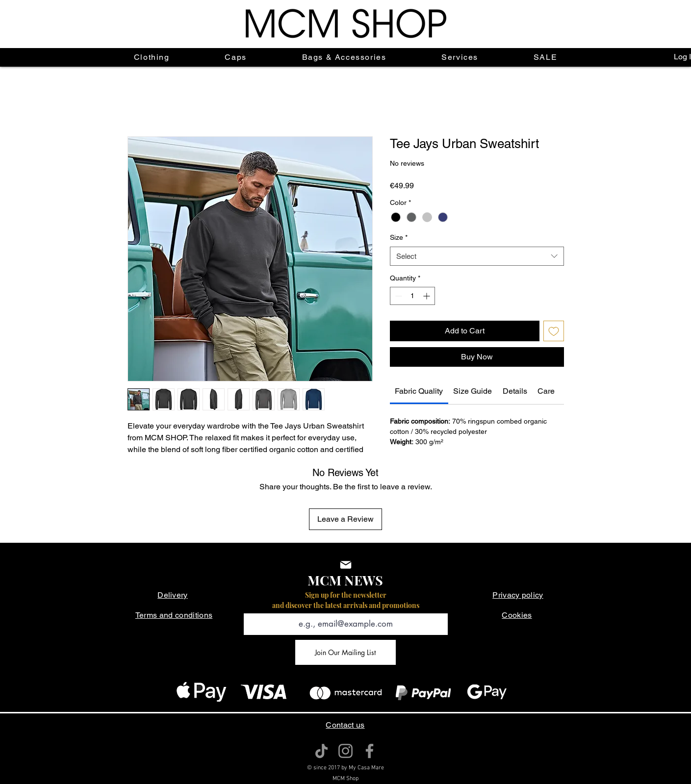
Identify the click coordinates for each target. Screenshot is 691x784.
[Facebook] (370, 751)
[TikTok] (321, 751)
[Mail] (346, 565)
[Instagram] (345, 751)
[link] (419, 391)
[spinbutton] (412, 296)
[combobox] (477, 256)
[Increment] (427, 296)
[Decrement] (397, 296)
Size (399, 237)
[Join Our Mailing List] (345, 652)
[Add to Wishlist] (554, 331)
